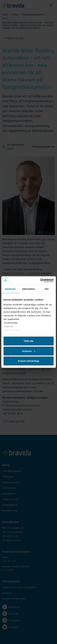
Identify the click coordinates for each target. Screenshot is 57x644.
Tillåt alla (29, 341)
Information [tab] (29, 289)
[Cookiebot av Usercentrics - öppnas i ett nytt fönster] (41, 280)
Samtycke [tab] (10, 289)
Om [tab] (47, 289)
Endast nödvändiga (28, 361)
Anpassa (29, 351)
